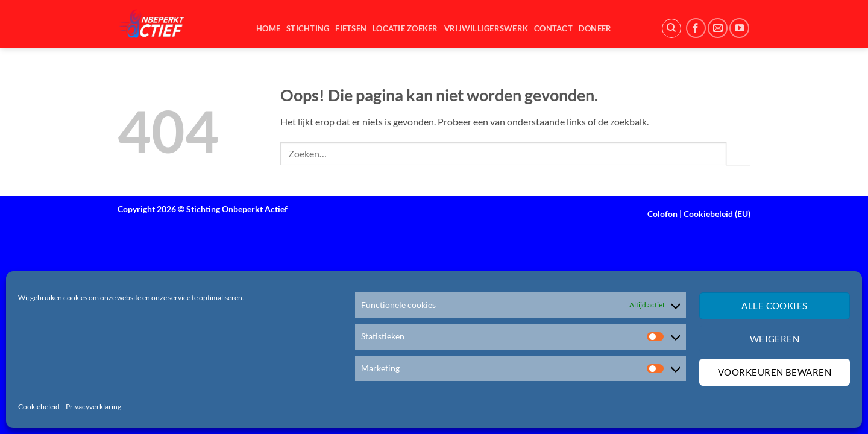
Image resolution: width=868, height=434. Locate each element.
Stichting (308, 28)
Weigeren (775, 339)
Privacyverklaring (93, 407)
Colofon (662, 214)
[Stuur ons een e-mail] (718, 28)
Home (268, 28)
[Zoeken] (671, 28)
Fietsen (351, 28)
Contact (553, 28)
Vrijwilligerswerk (486, 28)
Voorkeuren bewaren (775, 372)
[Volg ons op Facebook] (696, 28)
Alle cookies (774, 306)
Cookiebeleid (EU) (717, 214)
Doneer (595, 28)
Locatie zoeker (405, 28)
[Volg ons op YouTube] (739, 28)
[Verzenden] (738, 153)
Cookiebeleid (39, 407)
